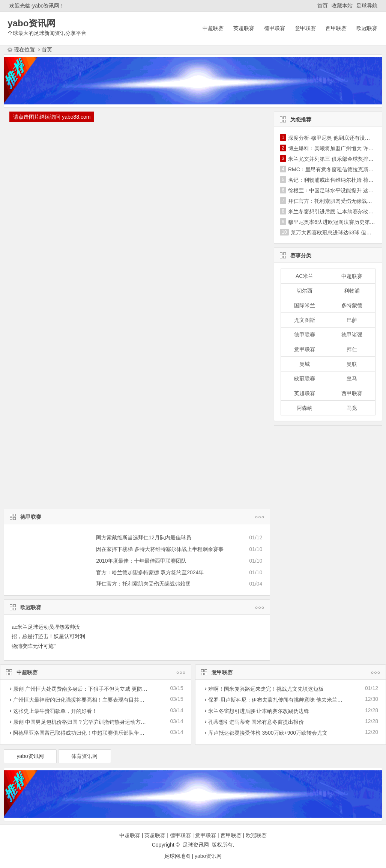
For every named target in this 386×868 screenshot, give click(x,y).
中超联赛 (213, 28)
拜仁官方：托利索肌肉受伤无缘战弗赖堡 (143, 584)
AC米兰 (304, 276)
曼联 (352, 364)
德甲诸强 (352, 335)
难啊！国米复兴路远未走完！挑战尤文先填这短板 (266, 689)
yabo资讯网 (30, 756)
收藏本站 (342, 6)
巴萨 (352, 320)
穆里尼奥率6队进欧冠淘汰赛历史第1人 (333, 222)
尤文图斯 (305, 320)
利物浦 (352, 291)
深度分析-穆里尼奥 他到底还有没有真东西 (337, 138)
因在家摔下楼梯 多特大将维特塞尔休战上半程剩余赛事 (160, 549)
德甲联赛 (275, 28)
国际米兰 (305, 305)
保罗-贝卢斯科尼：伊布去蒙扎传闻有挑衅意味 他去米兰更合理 (281, 700)
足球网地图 (177, 856)
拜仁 (352, 349)
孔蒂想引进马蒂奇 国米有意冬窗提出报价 (256, 722)
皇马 (352, 379)
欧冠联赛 (367, 28)
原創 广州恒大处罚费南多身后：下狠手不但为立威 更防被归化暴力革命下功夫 (104, 689)
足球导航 (367, 6)
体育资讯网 (84, 756)
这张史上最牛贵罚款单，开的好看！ (55, 711)
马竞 (352, 408)
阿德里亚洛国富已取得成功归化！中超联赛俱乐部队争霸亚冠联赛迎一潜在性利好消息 (113, 733)
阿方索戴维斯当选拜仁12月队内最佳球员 (144, 537)
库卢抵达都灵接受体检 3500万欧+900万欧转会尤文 (268, 733)
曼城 (305, 364)
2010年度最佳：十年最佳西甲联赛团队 (141, 561)
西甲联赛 (336, 28)
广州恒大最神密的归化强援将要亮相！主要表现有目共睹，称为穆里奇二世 (100, 700)
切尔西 (305, 291)
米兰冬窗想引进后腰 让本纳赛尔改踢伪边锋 (259, 711)
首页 (323, 6)
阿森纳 (305, 408)
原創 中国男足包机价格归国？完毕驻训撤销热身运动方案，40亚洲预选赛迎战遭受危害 (114, 722)
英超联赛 (244, 28)
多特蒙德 (352, 305)
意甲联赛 (305, 28)
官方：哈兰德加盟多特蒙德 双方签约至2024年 (150, 572)
